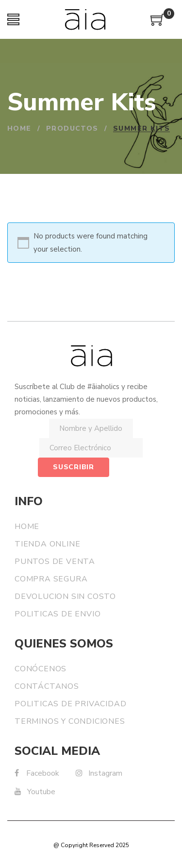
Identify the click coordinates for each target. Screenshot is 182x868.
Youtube (35, 792)
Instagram (99, 773)
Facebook (37, 773)
